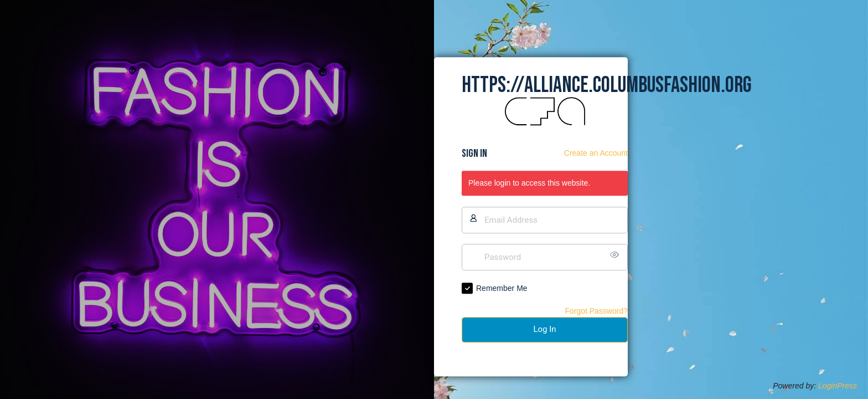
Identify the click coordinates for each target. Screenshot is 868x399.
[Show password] (617, 255)
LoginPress (838, 386)
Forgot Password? (596, 311)
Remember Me (502, 288)
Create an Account (596, 153)
